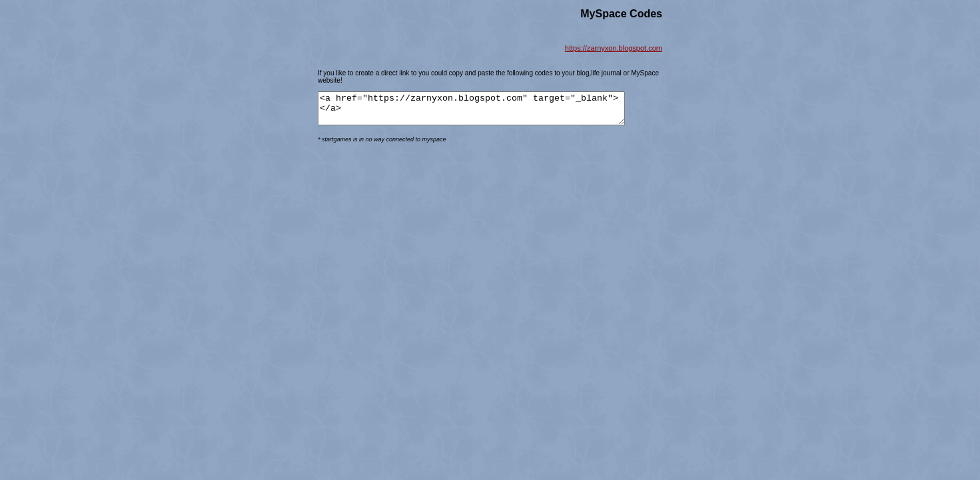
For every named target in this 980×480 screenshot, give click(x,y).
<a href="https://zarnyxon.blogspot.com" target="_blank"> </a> (490, 111)
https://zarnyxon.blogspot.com (614, 48)
